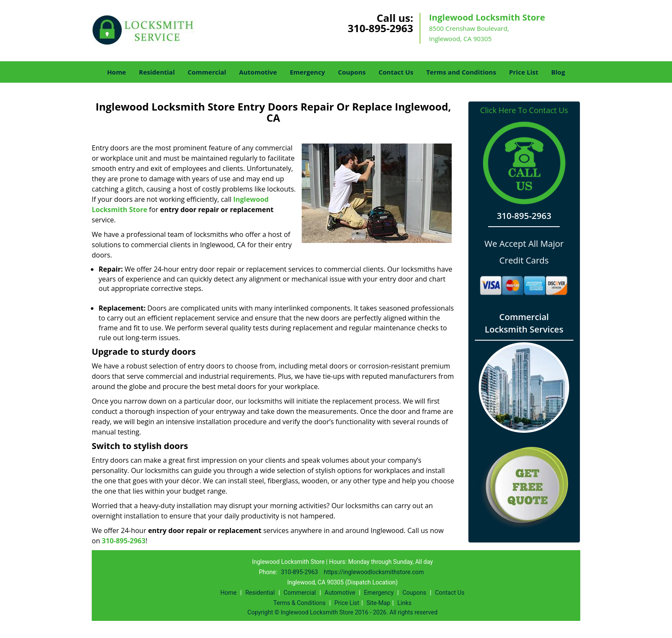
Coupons (352, 72)
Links (404, 603)
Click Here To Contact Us (524, 110)
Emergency (307, 72)
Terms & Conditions (300, 603)
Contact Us (396, 72)
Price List (524, 72)
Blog (558, 72)
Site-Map (378, 603)
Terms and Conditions (461, 72)
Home (117, 72)
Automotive (258, 72)
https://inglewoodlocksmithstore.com (374, 572)
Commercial (207, 72)
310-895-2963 (380, 28)
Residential (157, 72)
